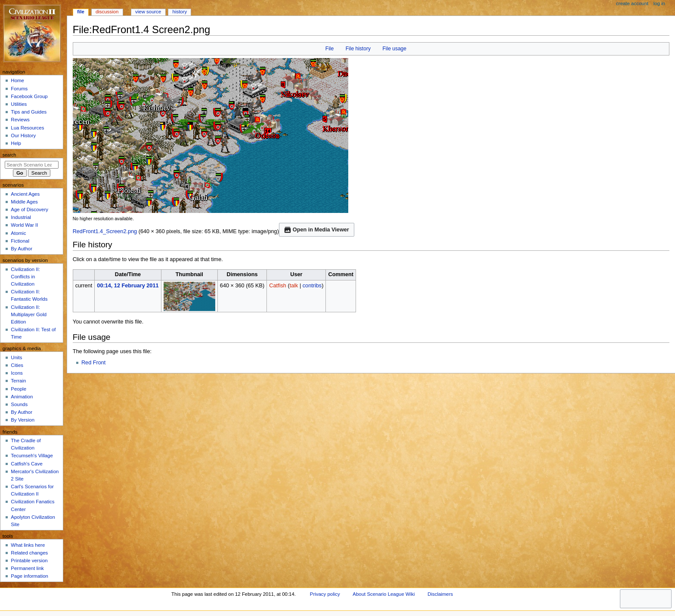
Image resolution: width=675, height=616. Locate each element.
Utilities (19, 104)
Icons (17, 373)
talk (294, 286)
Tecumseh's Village (32, 456)
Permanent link (27, 568)
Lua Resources (27, 128)
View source (148, 12)
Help (16, 143)
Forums (19, 89)
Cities (17, 365)
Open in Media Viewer (317, 230)
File (330, 49)
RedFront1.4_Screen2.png (105, 231)
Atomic (18, 233)
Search (9, 155)
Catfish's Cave (26, 464)
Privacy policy (325, 594)
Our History (23, 136)
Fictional (20, 241)
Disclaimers (440, 594)
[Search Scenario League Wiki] (32, 165)
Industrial (21, 217)
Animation (22, 397)
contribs (312, 286)
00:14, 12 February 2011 (128, 286)
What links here (28, 545)
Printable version (29, 561)
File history (358, 49)
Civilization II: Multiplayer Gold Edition (29, 314)
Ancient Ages (25, 194)
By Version (23, 420)
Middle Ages (24, 202)
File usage (394, 49)
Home (17, 80)
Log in (659, 3)
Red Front (93, 363)
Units (16, 357)
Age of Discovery (29, 209)
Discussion (107, 12)
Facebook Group (29, 96)
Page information (29, 576)
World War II (24, 225)
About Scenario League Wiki (384, 594)
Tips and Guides (29, 112)
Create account (632, 3)
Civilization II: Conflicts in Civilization (25, 277)
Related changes (29, 553)
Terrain (18, 381)
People (19, 389)
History (180, 12)
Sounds (19, 404)
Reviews (20, 120)
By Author (22, 249)
